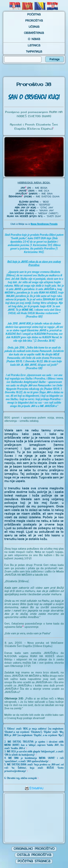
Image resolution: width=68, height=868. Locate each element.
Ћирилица (34, 52)
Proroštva (34, 21)
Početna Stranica (34, 861)
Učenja (34, 27)
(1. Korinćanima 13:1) (41, 245)
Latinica (34, 46)
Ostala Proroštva (34, 855)
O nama (34, 39)
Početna (34, 15)
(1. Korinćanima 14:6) (41, 250)
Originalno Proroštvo (34, 849)
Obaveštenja (34, 33)
